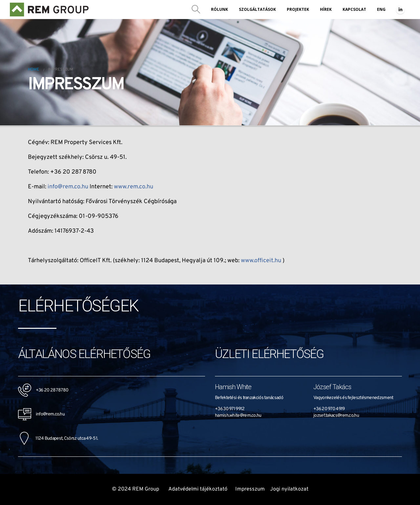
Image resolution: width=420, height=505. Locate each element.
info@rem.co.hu (68, 187)
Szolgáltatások (257, 9)
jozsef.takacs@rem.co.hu (336, 416)
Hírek (326, 9)
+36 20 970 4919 (329, 409)
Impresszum (250, 489)
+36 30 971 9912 (230, 409)
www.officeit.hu (261, 261)
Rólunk (220, 9)
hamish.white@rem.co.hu (238, 416)
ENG (381, 9)
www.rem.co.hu (134, 187)
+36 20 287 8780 (52, 390)
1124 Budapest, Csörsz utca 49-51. (58, 439)
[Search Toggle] (196, 10)
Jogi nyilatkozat (289, 489)
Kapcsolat (354, 9)
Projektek (298, 9)
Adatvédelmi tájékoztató (198, 489)
